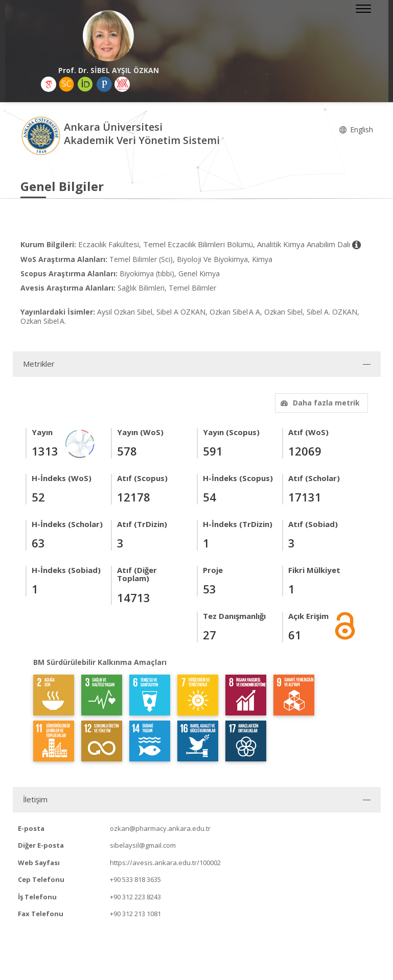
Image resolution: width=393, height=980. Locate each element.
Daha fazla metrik (319, 403)
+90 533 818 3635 (135, 879)
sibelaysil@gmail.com (143, 845)
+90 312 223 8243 (135, 897)
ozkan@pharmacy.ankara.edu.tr (160, 828)
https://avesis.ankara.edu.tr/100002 (165, 863)
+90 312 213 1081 (135, 914)
